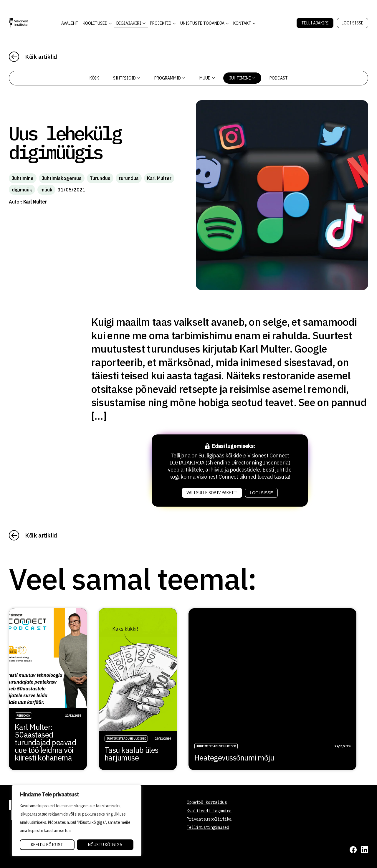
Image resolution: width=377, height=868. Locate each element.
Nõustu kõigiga (105, 845)
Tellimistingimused (208, 827)
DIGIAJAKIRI (129, 23)
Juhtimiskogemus (62, 178)
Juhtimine (242, 78)
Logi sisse (353, 23)
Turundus (100, 178)
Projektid (161, 23)
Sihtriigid (127, 78)
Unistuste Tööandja (202, 23)
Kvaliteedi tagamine (209, 811)
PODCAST (279, 78)
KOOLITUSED (95, 23)
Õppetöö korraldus (207, 802)
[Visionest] (19, 23)
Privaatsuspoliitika (209, 819)
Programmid (170, 78)
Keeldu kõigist (47, 845)
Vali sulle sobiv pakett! (212, 493)
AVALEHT (70, 23)
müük (46, 190)
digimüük (22, 190)
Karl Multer (159, 178)
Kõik (94, 78)
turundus (129, 178)
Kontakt (242, 23)
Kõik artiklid (41, 57)
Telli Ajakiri (315, 23)
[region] (77, 821)
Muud (207, 78)
